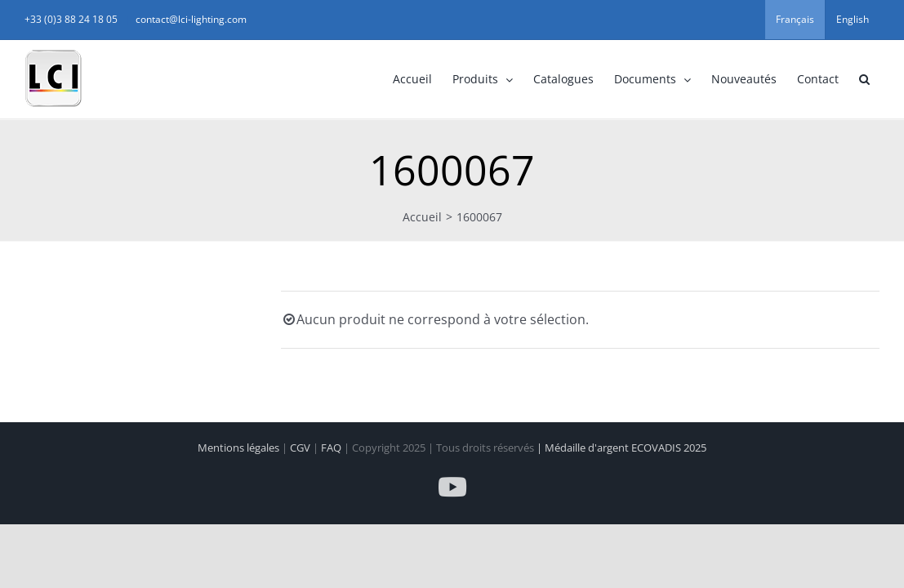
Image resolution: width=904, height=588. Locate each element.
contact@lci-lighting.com (326, 19)
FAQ (332, 448)
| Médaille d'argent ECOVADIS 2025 (621, 448)
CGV (301, 448)
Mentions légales (240, 448)
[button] (729, 79)
